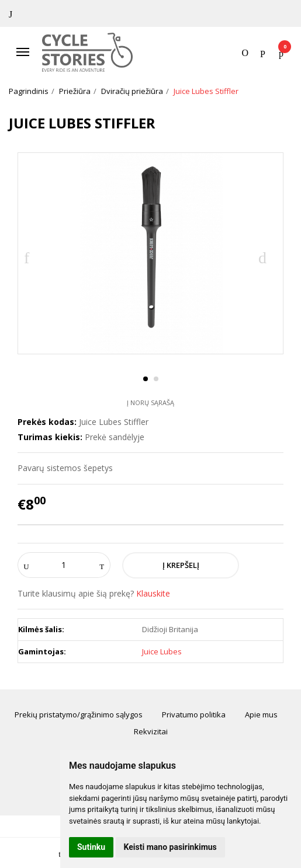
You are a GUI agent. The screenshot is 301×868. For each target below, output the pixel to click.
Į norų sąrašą (150, 402)
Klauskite (153, 593)
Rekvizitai (151, 731)
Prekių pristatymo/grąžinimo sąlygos (79, 714)
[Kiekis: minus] (26, 565)
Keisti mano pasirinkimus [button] (170, 847)
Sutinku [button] (91, 847)
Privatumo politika (194, 714)
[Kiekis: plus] (102, 565)
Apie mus (261, 714)
